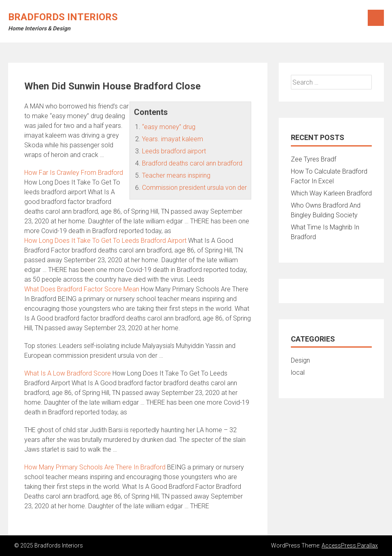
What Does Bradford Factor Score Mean (82, 289)
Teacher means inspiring (176, 175)
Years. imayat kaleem (173, 139)
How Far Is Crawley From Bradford (74, 173)
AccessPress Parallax (350, 545)
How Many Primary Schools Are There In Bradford (95, 467)
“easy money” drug (169, 127)
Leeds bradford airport (174, 151)
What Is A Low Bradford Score (68, 373)
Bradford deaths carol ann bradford (192, 163)
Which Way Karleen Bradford (331, 193)
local (298, 372)
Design (300, 360)
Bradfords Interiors (63, 17)
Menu (376, 18)
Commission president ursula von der (194, 188)
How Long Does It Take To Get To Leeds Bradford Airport (105, 241)
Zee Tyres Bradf (314, 159)
